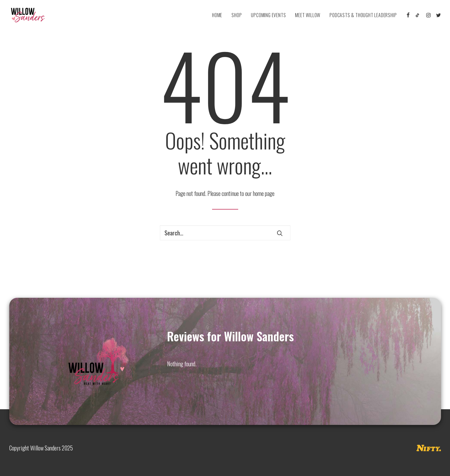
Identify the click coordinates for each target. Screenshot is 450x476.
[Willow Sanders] (26, 15)
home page (264, 193)
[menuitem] (217, 15)
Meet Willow (308, 15)
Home (217, 15)
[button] (408, 15)
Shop (237, 15)
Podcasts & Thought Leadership (363, 15)
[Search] (225, 233)
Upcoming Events (268, 15)
